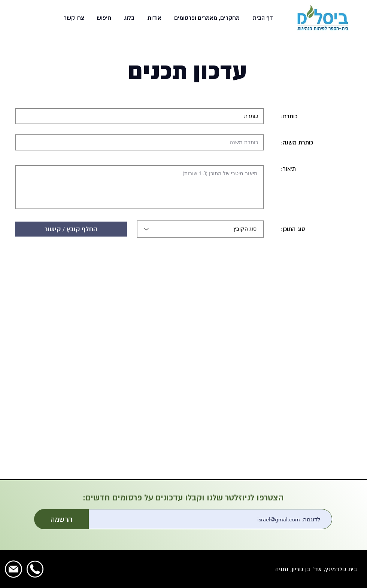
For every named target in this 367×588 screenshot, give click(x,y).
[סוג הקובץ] (200, 229)
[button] (206, 18)
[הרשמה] (61, 519)
